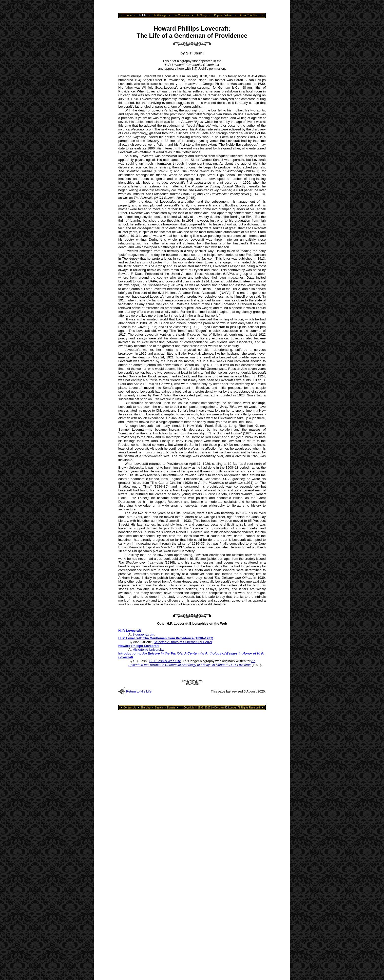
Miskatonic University (148, 650)
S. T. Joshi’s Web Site (165, 661)
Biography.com (143, 634)
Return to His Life (139, 691)
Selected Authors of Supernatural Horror (183, 642)
